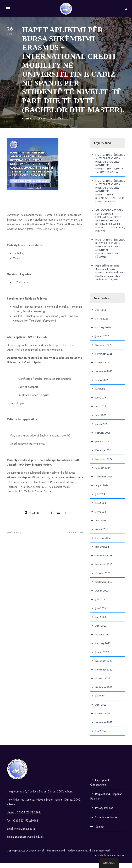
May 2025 (101, 411)
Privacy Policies (104, 813)
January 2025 (102, 446)
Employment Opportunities (100, 787)
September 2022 (104, 692)
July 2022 (100, 701)
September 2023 (104, 587)
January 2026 (102, 341)
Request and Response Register (106, 801)
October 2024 (103, 473)
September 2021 (104, 727)
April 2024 (101, 525)
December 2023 (104, 561)
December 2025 (104, 350)
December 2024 (104, 455)
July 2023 (100, 604)
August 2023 (102, 596)
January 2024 (102, 552)
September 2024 (104, 482)
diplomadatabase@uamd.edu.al (25, 842)
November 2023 (104, 569)
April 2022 (101, 710)
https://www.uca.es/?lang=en (45, 234)
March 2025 (102, 429)
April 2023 (101, 631)
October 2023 (103, 578)
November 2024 (104, 464)
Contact (100, 832)
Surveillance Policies (107, 822)
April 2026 (101, 315)
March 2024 (102, 534)
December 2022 (104, 666)
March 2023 (102, 640)
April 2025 (101, 420)
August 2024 (102, 490)
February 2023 (103, 648)
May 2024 (101, 517)
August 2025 (102, 385)
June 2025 (101, 403)
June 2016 (101, 736)
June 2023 (101, 613)
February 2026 (103, 332)
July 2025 (100, 394)
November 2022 (104, 675)
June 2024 (101, 508)
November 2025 (104, 359)
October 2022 (103, 683)
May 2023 (101, 622)
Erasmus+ (46, 123)
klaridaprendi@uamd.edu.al (34, 482)
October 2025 (103, 368)
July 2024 (100, 499)
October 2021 (103, 718)
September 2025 (104, 376)
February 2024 (103, 543)
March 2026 (102, 324)
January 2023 (102, 657)
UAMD (30, 123)
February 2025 (103, 438)
